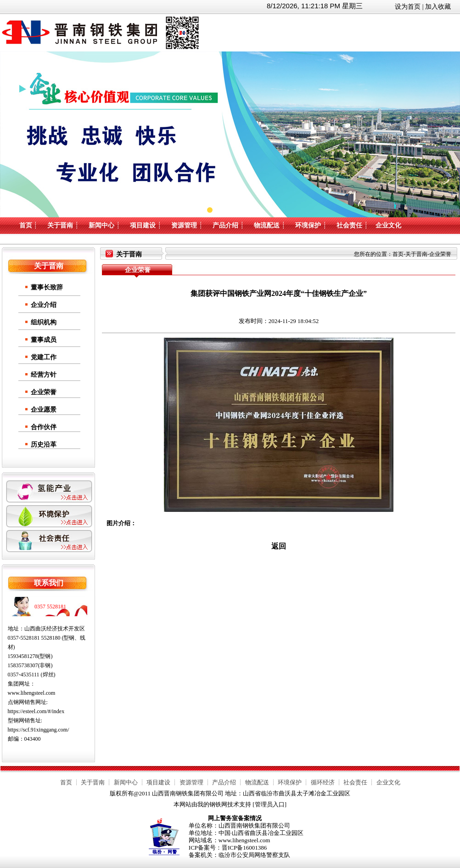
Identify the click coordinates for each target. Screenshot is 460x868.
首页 (26, 225)
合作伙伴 (44, 427)
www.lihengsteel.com (32, 693)
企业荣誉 (44, 392)
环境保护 (308, 225)
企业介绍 (44, 305)
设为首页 (408, 7)
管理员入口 (270, 804)
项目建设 (143, 225)
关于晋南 (60, 225)
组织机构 (44, 322)
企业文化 (388, 225)
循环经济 (323, 782)
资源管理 (184, 225)
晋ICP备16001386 (244, 848)
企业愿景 (44, 410)
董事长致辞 (47, 287)
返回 (279, 546)
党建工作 (44, 357)
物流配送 (267, 225)
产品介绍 (225, 225)
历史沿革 (44, 445)
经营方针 (44, 375)
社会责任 (349, 225)
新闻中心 (101, 225)
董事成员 (44, 340)
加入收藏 (438, 7)
